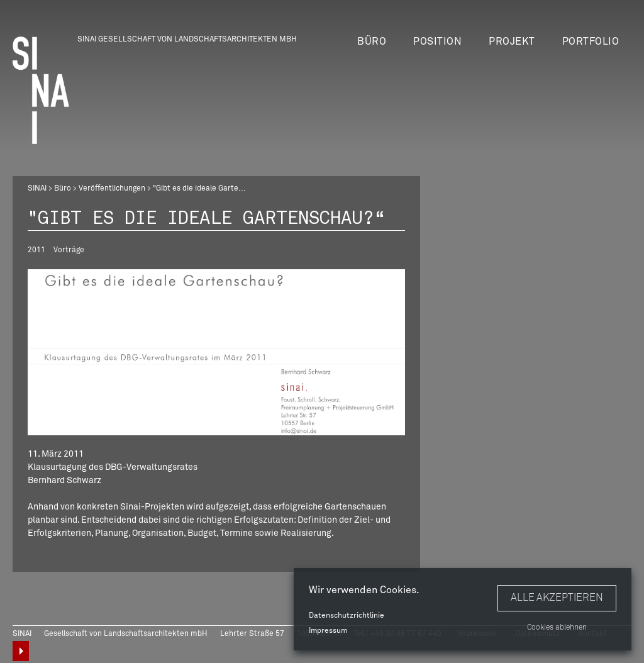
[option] (216, 352)
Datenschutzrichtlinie (347, 616)
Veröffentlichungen (112, 189)
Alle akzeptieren (557, 598)
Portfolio (591, 42)
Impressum (328, 631)
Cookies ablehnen (557, 628)
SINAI (37, 189)
